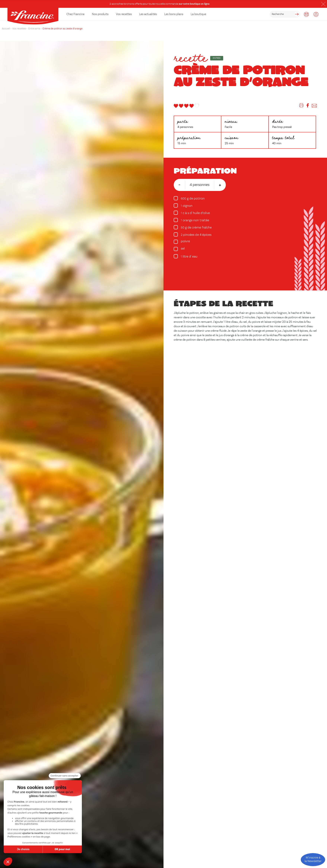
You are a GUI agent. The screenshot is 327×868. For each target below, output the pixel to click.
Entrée (217, 58)
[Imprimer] (301, 106)
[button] (323, 4)
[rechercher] (285, 14)
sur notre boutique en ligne (194, 4)
